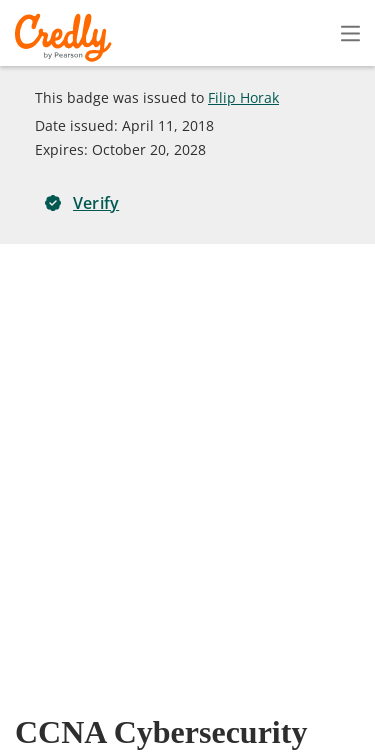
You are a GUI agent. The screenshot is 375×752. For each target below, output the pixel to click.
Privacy (351, 678)
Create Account (175, 33)
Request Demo (69, 678)
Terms (280, 678)
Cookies (79, 736)
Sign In (315, 32)
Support (348, 707)
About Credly (188, 678)
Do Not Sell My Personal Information (253, 736)
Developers (256, 707)
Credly (66, 37)
